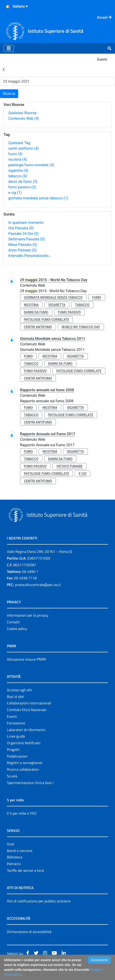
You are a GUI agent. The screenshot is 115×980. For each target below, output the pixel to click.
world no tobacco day (81, 327)
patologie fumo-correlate (31, 165)
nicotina (18, 159)
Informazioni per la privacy (28, 615)
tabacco (18, 176)
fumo (15, 154)
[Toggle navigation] (9, 48)
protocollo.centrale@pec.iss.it (38, 585)
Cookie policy (17, 629)
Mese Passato (23, 245)
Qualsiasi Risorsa (22, 113)
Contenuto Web (24, 118)
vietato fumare (69, 466)
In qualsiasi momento (26, 223)
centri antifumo (23, 148)
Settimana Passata (26, 239)
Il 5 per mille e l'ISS (22, 813)
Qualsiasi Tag (19, 143)
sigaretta (18, 171)
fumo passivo (22, 187)
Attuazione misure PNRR (26, 659)
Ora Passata (21, 228)
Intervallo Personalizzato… (30, 256)
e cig (15, 193)
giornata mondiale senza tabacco (38, 198)
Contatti (13, 622)
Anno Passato (22, 250)
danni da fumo (23, 182)
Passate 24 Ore (23, 234)
